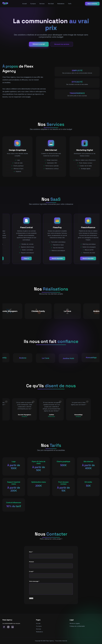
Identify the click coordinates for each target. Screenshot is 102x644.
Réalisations (61, 4)
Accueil (25, 4)
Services (42, 4)
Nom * (31, 552)
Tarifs (70, 4)
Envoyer (31, 598)
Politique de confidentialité (77, 626)
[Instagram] (8, 627)
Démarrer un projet (39, 44)
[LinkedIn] (13, 627)
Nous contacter (92, 4)
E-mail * (31, 572)
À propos (33, 4)
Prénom (31, 562)
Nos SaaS (51, 4)
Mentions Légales (75, 623)
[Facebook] (4, 627)
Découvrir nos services (62, 44)
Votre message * (34, 581)
